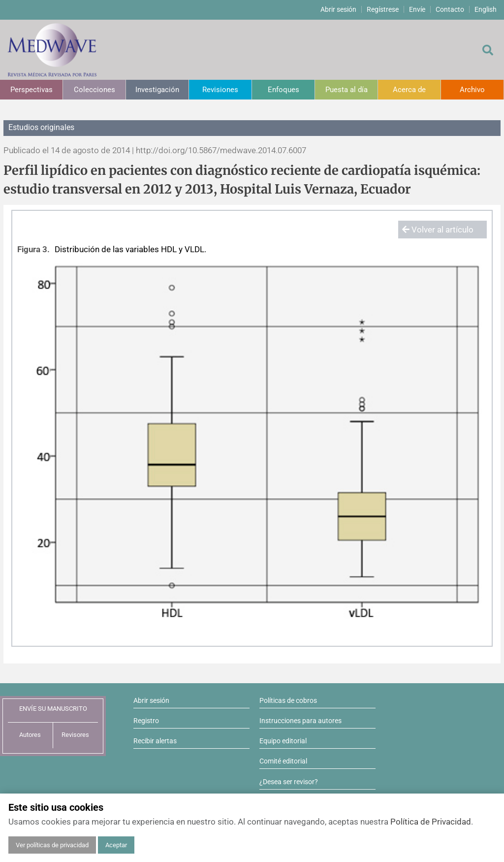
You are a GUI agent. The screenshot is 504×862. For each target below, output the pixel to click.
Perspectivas (31, 90)
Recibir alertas (155, 741)
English (486, 9)
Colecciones (94, 90)
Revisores (75, 735)
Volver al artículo (438, 230)
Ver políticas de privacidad (52, 845)
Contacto (450, 9)
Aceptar (116, 845)
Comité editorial (283, 761)
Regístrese (383, 9)
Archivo (472, 90)
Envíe (417, 9)
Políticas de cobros (288, 700)
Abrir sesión (338, 9)
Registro (146, 721)
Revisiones (220, 90)
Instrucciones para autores (300, 721)
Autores (30, 735)
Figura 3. (33, 249)
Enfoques (283, 90)
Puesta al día (346, 90)
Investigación (157, 90)
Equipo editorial (283, 741)
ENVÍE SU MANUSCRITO (53, 709)
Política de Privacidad (431, 822)
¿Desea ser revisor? (289, 782)
